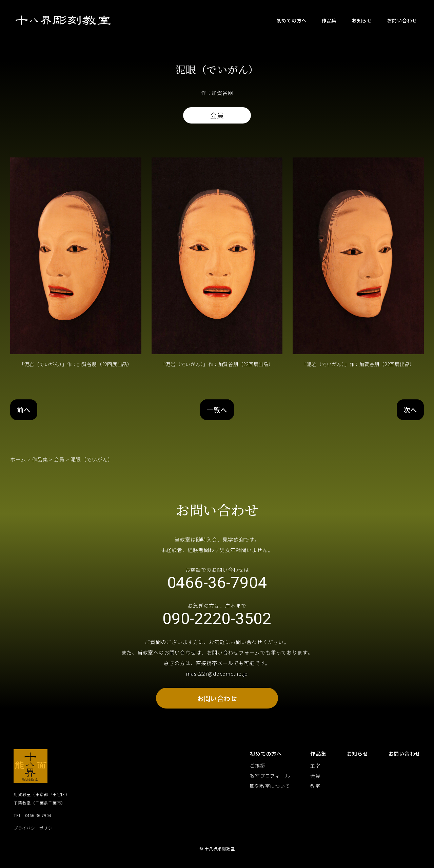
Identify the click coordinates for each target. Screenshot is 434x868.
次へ (410, 410)
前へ (24, 410)
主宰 (315, 769)
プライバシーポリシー (35, 831)
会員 (59, 460)
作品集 (40, 460)
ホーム (18, 460)
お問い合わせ (217, 701)
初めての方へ (266, 756)
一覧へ (217, 410)
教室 (315, 789)
